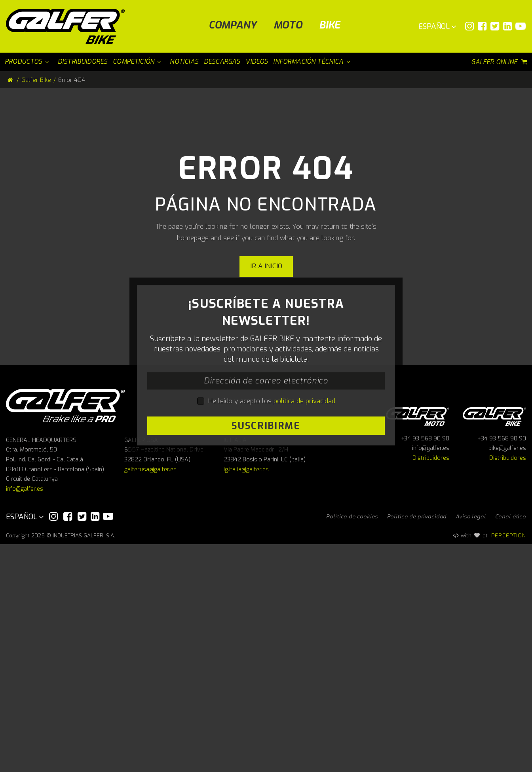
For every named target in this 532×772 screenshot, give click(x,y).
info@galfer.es (25, 717)
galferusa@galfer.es (150, 697)
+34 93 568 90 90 (425, 667)
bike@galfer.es (507, 676)
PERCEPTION (509, 763)
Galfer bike (494, 643)
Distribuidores (431, 686)
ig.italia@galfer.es (246, 697)
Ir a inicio (266, 266)
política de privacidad (304, 515)
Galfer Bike (36, 80)
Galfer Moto (418, 643)
